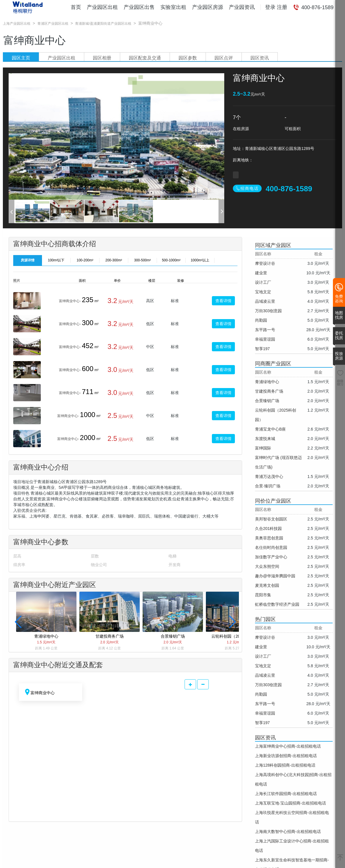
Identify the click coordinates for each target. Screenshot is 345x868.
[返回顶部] (340, 858)
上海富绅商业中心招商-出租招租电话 (288, 746)
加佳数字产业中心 (271, 557)
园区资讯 (260, 58)
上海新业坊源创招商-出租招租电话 (286, 756)
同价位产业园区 (273, 501)
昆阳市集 (263, 595)
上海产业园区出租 (17, 24)
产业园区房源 (208, 7)
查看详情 (223, 301)
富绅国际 (263, 448)
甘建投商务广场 (269, 391)
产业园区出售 (139, 7)
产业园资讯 (242, 7)
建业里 (261, 273)
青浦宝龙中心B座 (270, 429)
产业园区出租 (102, 7)
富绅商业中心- (70, 301)
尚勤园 (261, 320)
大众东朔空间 (267, 566)
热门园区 (265, 619)
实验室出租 (173, 7)
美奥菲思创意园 (269, 538)
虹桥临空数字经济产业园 (277, 604)
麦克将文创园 (267, 585)
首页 (76, 7)
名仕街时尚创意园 (271, 547)
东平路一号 (265, 330)
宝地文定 (263, 292)
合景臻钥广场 (267, 401)
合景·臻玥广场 (268, 486)
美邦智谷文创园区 (271, 519)
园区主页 (21, 58)
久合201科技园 (268, 528)
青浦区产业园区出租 (53, 24)
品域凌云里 (265, 301)
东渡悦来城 (265, 439)
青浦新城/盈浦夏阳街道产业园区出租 (103, 24)
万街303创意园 (268, 311)
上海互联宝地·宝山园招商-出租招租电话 (291, 803)
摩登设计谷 (265, 263)
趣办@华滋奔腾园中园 (275, 576)
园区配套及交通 (145, 58)
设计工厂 (263, 282)
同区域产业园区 (273, 245)
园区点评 (224, 58)
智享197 (262, 349)
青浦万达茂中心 (269, 477)
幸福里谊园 (265, 339)
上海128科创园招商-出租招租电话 (285, 765)
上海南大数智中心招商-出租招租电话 (288, 832)
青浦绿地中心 (267, 382)
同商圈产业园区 (273, 364)
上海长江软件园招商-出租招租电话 (286, 794)
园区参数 (188, 58)
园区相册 (102, 58)
